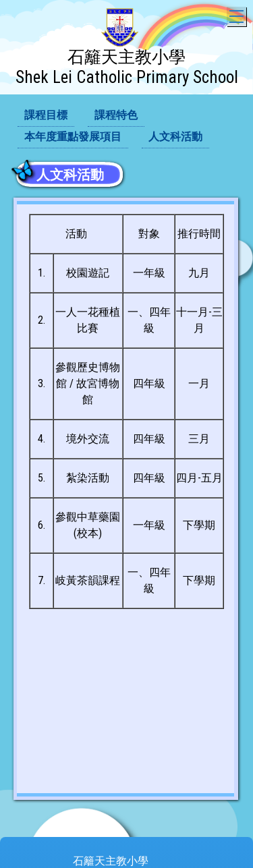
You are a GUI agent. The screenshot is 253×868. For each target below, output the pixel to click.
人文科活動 (175, 137)
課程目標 (46, 115)
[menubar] (126, 127)
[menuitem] (46, 116)
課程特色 (116, 115)
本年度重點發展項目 (73, 137)
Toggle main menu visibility (238, 13)
